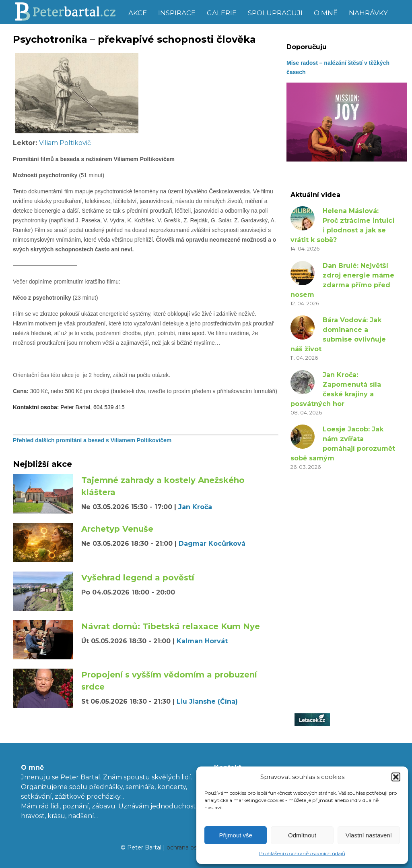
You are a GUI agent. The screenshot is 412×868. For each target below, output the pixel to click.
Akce (138, 13)
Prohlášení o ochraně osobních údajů (302, 853)
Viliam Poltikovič (65, 143)
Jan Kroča (195, 507)
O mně (326, 13)
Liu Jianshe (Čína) (207, 701)
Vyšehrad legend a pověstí (138, 578)
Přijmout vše (236, 835)
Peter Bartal (68, 12)
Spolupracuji (275, 13)
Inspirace (177, 13)
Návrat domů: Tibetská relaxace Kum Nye (171, 626)
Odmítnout (302, 835)
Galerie (222, 13)
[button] (396, 777)
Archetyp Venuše (117, 529)
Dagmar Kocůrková (212, 544)
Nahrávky (368, 13)
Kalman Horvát (202, 641)
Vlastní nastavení (369, 835)
